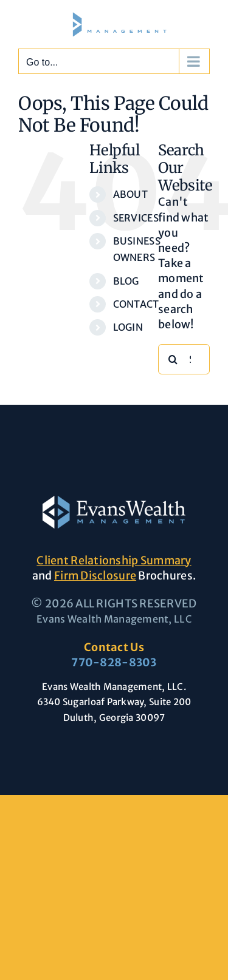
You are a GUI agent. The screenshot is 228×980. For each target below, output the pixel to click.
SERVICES (136, 218)
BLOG (126, 281)
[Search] (173, 359)
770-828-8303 (114, 662)
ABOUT (130, 194)
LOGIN (128, 327)
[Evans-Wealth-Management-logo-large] (114, 501)
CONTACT (136, 304)
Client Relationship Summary (114, 560)
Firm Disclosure (95, 576)
